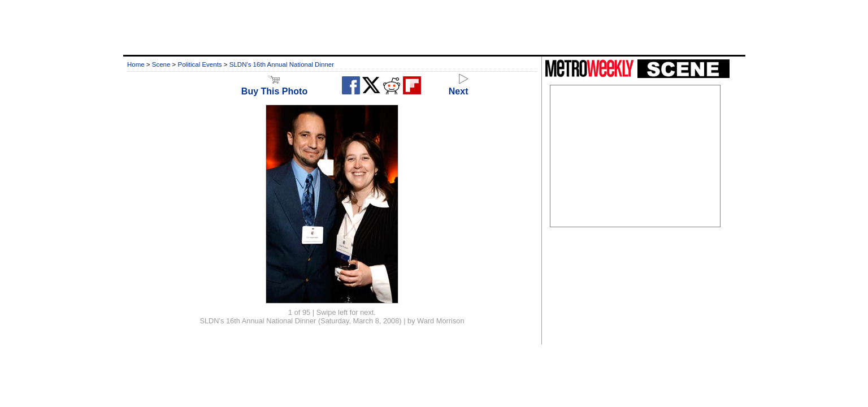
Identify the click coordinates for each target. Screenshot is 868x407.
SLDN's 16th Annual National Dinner (282, 64)
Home (136, 64)
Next (459, 86)
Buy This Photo (274, 86)
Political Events (200, 64)
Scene (161, 64)
